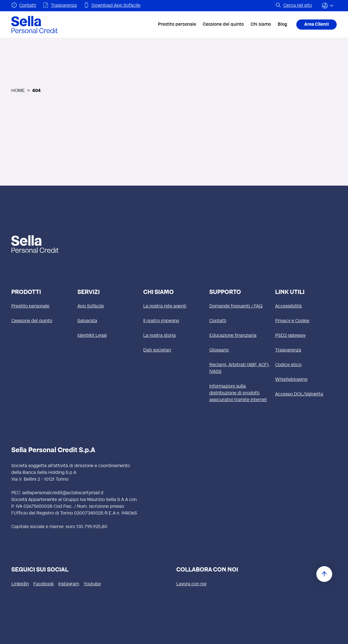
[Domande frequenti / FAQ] (240, 306)
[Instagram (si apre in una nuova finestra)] (69, 584)
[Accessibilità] (306, 306)
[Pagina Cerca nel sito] (294, 6)
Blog (282, 25)
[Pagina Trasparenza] (60, 6)
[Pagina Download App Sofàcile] (112, 6)
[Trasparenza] (306, 350)
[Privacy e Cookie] (306, 321)
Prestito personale (177, 25)
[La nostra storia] (174, 336)
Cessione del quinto (223, 25)
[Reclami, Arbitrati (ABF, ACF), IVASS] (240, 368)
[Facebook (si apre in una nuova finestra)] (43, 584)
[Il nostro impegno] (174, 321)
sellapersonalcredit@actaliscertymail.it (63, 493)
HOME (18, 91)
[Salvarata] (108, 321)
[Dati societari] (174, 350)
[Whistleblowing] (306, 380)
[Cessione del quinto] (42, 321)
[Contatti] (240, 321)
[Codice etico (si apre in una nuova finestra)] (306, 365)
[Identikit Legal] (108, 336)
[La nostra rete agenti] (174, 306)
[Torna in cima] (324, 574)
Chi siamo (261, 25)
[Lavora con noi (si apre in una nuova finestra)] (191, 584)
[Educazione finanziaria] (240, 336)
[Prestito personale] (42, 306)
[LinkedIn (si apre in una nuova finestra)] (20, 584)
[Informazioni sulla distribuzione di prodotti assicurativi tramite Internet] (240, 393)
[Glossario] (240, 350)
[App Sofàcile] (108, 306)
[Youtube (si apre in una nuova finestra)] (92, 584)
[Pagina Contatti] (24, 6)
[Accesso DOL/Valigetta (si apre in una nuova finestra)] (306, 394)
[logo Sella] (44, 244)
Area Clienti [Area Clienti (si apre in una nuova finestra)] (317, 25)
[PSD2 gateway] (306, 336)
